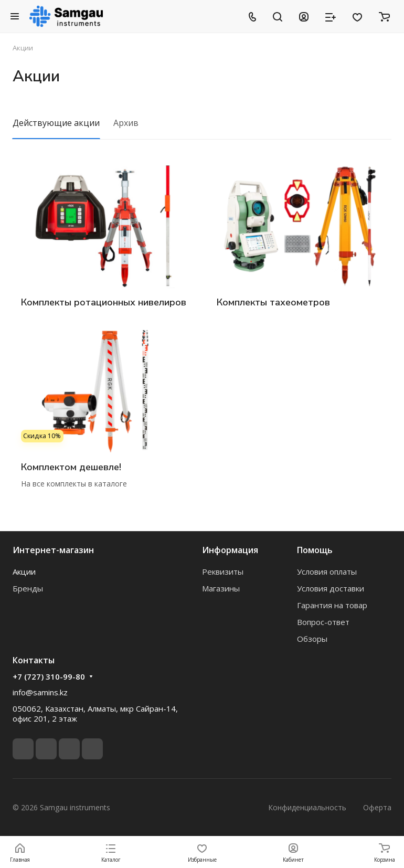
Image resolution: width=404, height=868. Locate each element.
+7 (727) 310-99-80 (49, 676)
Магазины (221, 588)
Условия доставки (331, 588)
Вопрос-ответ (323, 622)
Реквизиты (223, 571)
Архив (126, 123)
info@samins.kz (40, 692)
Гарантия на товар (332, 605)
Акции (24, 571)
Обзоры (312, 639)
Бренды (28, 588)
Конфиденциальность (307, 807)
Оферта (377, 807)
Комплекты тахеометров (273, 302)
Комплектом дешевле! (71, 467)
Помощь (315, 550)
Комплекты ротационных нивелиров (104, 302)
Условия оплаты (327, 571)
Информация (230, 550)
